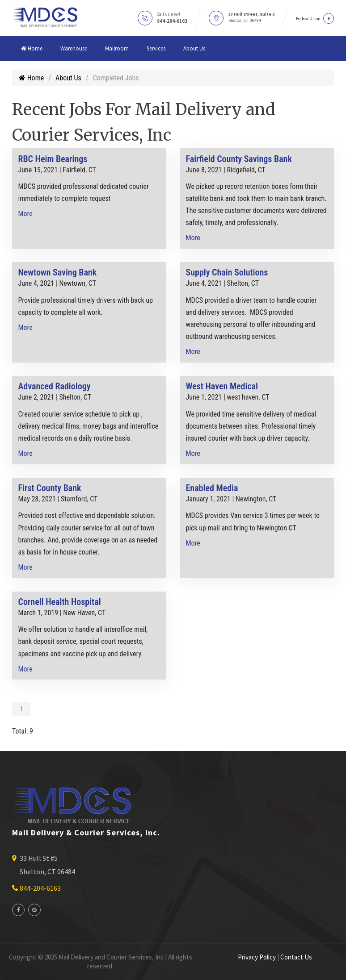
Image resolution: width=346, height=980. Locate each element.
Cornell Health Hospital (60, 602)
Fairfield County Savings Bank (239, 159)
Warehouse (74, 48)
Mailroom (117, 48)
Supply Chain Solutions (227, 272)
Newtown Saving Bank (58, 272)
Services (156, 48)
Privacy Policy (257, 957)
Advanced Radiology (55, 386)
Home (32, 48)
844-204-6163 (172, 21)
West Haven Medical (222, 386)
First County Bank (50, 488)
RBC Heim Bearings (53, 159)
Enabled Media (212, 488)
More (25, 214)
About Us (194, 48)
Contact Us (296, 957)
